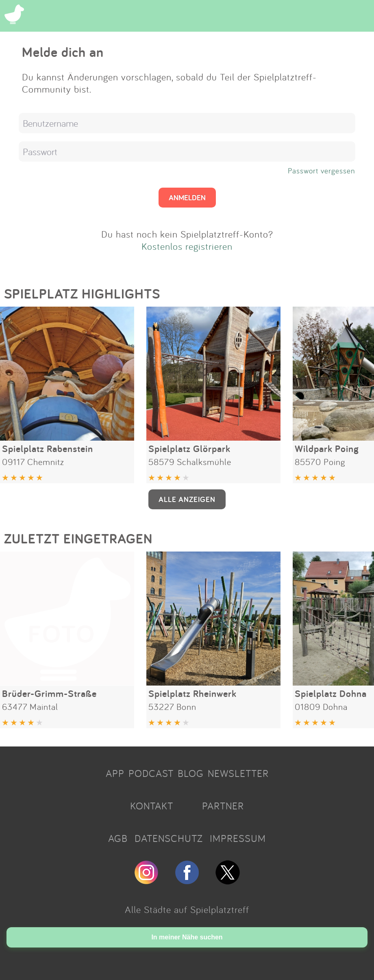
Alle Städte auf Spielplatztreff (187, 909)
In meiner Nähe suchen (187, 937)
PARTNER (223, 806)
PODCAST (151, 773)
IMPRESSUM (238, 838)
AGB (118, 838)
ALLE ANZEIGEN (187, 499)
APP (115, 773)
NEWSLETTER (238, 773)
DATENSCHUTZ (169, 838)
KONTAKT (152, 806)
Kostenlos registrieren (187, 246)
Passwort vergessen (322, 171)
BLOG (191, 773)
